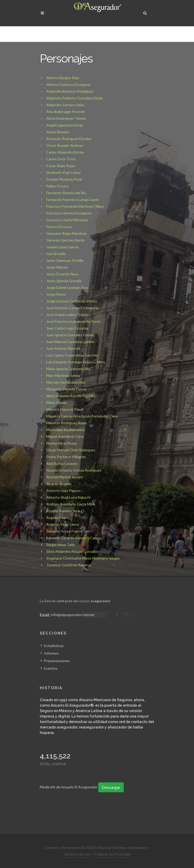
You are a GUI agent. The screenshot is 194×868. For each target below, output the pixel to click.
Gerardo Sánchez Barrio (65, 240)
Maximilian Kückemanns (66, 430)
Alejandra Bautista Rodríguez (70, 91)
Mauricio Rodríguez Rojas (67, 423)
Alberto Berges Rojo (63, 78)
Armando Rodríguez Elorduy (69, 139)
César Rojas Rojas (61, 166)
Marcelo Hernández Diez (66, 382)
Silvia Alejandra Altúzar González (72, 551)
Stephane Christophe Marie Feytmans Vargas (83, 558)
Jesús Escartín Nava (62, 274)
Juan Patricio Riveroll (63, 348)
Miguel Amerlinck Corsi (65, 436)
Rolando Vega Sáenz (63, 524)
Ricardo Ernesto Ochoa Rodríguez (74, 470)
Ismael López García (62, 247)
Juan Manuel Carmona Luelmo (70, 342)
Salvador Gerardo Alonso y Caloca (74, 538)
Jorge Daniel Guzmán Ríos (67, 287)
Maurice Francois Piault (65, 409)
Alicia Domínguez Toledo (66, 118)
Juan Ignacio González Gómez (70, 335)
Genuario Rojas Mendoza (66, 233)
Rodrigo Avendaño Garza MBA (71, 504)
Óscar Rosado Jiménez (65, 145)
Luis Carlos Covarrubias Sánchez (72, 355)
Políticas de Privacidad (112, 854)
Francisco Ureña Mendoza (67, 220)
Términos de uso (76, 854)
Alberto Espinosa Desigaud (68, 84)
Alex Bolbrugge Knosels (66, 112)
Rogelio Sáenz (58, 518)
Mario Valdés (57, 403)
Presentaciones (57, 660)
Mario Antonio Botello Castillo (71, 396)
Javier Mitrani (57, 267)
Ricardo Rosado (59, 484)
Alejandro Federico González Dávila (75, 98)
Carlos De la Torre (61, 159)
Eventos (51, 668)
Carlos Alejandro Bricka (65, 152)
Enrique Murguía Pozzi (64, 179)
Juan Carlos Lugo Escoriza (67, 328)
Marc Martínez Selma (63, 375)
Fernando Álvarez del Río (66, 193)
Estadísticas (54, 645)
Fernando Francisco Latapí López (73, 199)
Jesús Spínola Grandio (64, 281)
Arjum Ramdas (58, 132)
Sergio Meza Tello (61, 545)
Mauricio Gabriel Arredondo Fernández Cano (82, 416)
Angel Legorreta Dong (64, 125)
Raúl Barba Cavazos (62, 463)
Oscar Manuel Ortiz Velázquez (71, 450)
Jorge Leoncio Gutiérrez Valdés (72, 301)
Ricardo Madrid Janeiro (65, 477)
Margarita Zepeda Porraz (66, 389)
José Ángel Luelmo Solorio (67, 315)
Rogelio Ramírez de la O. (66, 511)
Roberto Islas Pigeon (63, 490)
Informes (51, 653)
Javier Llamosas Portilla (65, 260)
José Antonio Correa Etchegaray (73, 308)
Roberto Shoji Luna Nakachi (68, 497)
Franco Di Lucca (59, 227)
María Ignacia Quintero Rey (68, 369)
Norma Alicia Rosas (62, 443)
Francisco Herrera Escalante (69, 213)
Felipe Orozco (57, 186)
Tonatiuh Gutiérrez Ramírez (69, 565)
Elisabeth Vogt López (63, 172)
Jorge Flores (56, 294)
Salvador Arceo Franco (64, 531)
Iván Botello (56, 254)
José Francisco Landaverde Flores (73, 321)
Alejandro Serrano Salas (65, 105)
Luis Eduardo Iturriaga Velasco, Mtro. (76, 362)
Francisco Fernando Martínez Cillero (75, 206)
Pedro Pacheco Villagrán (66, 457)
